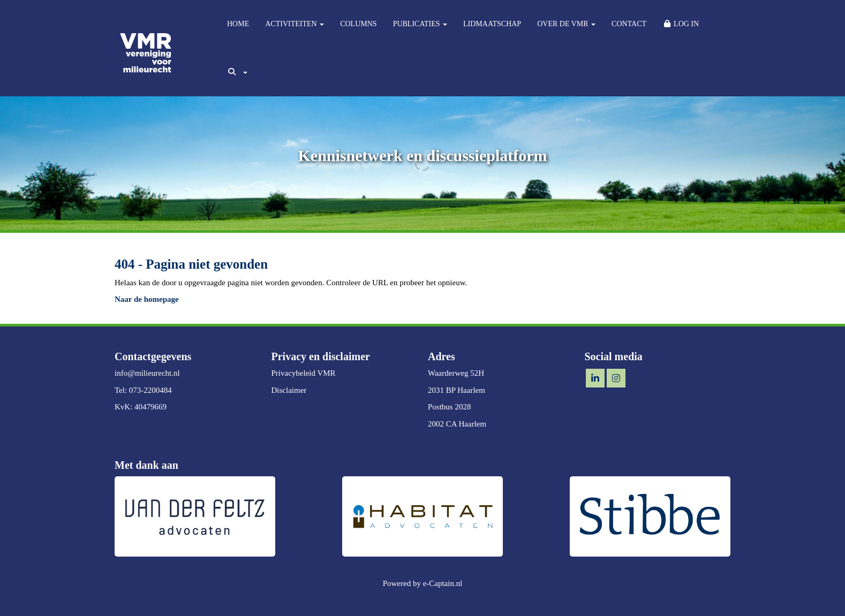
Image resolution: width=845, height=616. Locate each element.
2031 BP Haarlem (457, 390)
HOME (238, 24)
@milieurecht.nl (147, 373)
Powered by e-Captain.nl (423, 583)
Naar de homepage (147, 299)
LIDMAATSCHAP (492, 24)
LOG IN (681, 24)
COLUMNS (358, 24)
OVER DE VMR (566, 24)
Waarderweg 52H (456, 373)
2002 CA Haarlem (457, 424)
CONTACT (629, 24)
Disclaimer (289, 390)
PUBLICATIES (420, 24)
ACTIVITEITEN (295, 24)
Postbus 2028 (449, 407)
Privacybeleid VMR (304, 373)
